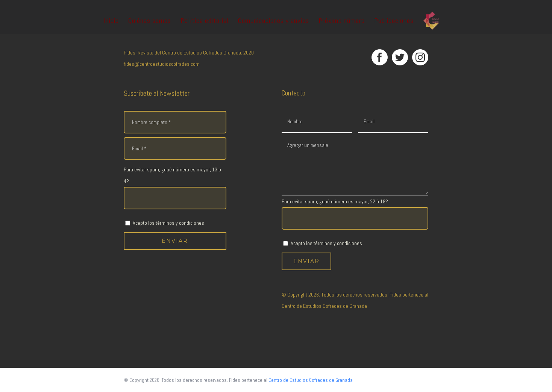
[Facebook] (380, 57)
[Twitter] (400, 57)
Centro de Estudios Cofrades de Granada (324, 306)
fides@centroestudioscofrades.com (162, 64)
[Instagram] (420, 57)
